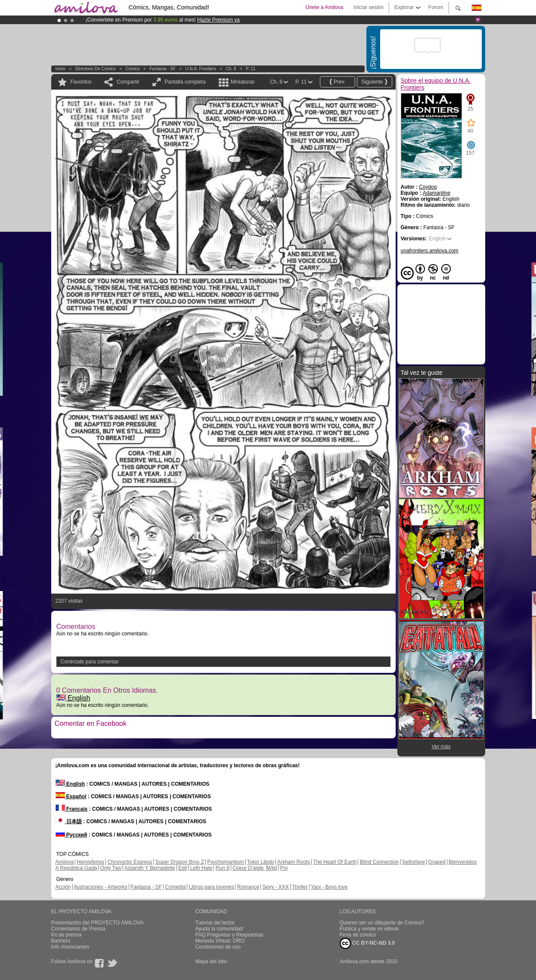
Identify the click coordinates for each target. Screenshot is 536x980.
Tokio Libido (261, 862)
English (73, 698)
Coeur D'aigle (249, 868)
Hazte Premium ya (218, 20)
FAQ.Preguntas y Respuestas (229, 935)
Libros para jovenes (212, 887)
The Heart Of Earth (335, 862)
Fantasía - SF (163, 69)
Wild (272, 868)
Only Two (111, 868)
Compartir (128, 82)
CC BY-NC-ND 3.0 (367, 943)
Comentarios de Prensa (78, 929)
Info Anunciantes (70, 947)
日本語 (69, 821)
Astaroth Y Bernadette (150, 868)
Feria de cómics (358, 935)
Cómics (133, 69)
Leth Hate (201, 868)
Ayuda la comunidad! (220, 929)
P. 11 (251, 69)
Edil (183, 868)
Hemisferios (91, 862)
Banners (61, 941)
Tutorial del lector (215, 923)
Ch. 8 (231, 69)
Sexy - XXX (275, 887)
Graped (437, 862)
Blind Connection (380, 862)
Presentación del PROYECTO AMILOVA (98, 923)
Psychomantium (225, 862)
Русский (71, 835)
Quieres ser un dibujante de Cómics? (382, 923)
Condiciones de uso (218, 947)
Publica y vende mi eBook (369, 929)
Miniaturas (243, 82)
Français (72, 809)
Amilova (65, 862)
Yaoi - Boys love (329, 887)
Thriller (300, 887)
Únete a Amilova (324, 7)
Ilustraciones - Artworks (101, 887)
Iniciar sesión (369, 7)
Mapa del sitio (211, 961)
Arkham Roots (294, 862)
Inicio (60, 69)
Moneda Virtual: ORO (220, 941)
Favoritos (81, 82)
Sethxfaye (414, 862)
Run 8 (223, 868)
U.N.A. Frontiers (201, 69)
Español (71, 796)
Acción (63, 887)
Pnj (284, 868)
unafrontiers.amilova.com (430, 251)
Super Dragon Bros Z (180, 862)
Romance (248, 887)
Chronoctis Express (130, 862)
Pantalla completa (185, 82)
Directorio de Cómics (95, 69)
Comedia (175, 887)
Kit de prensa (67, 935)
